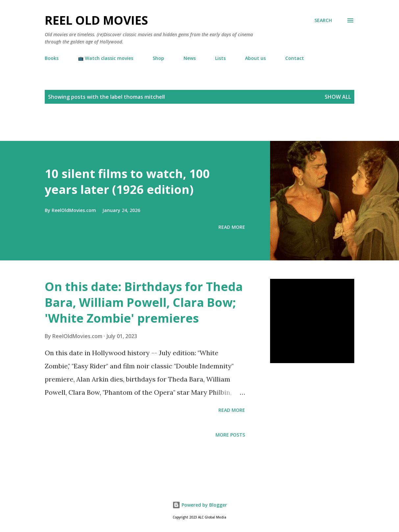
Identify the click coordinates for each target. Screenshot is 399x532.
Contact (295, 58)
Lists (220, 58)
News (190, 58)
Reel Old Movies (96, 20)
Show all (338, 97)
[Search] (323, 20)
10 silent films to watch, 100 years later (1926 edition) (127, 182)
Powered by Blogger (200, 505)
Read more (232, 227)
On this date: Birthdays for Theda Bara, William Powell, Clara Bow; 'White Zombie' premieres (144, 302)
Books (52, 58)
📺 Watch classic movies (106, 58)
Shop (158, 58)
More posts (230, 435)
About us (255, 58)
